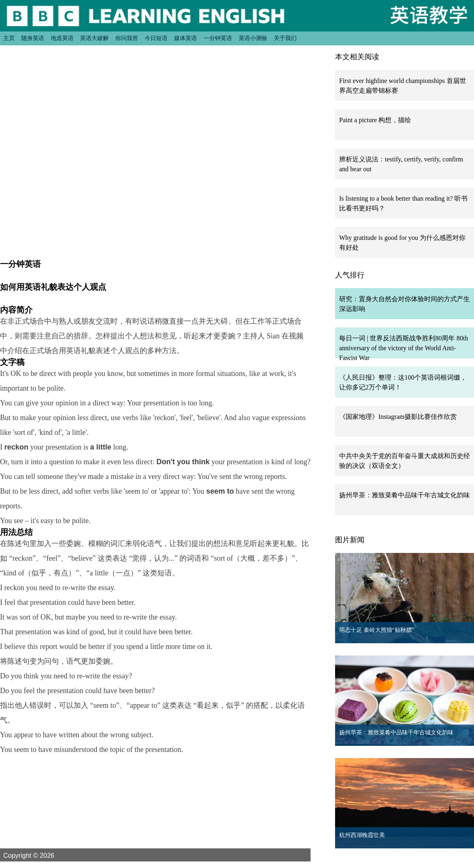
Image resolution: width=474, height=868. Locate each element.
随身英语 (33, 38)
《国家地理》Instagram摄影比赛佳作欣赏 (398, 417)
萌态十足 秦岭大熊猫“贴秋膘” (377, 630)
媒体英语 (186, 38)
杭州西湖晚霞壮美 (362, 835)
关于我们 (285, 38)
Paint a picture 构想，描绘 (375, 120)
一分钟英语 (218, 38)
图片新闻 (350, 540)
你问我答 (127, 38)
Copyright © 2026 (38, 855)
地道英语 (62, 38)
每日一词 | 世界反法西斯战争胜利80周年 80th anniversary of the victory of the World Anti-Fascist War (404, 348)
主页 (9, 38)
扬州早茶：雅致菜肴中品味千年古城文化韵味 (405, 495)
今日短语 (156, 38)
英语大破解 (94, 38)
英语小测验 (253, 38)
